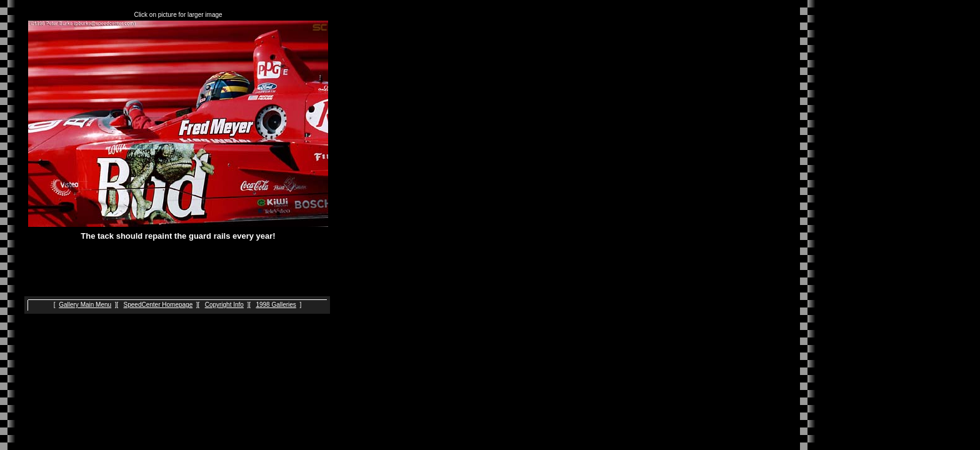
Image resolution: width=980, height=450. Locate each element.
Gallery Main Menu (85, 305)
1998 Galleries (276, 305)
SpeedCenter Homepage (158, 305)
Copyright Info (224, 305)
